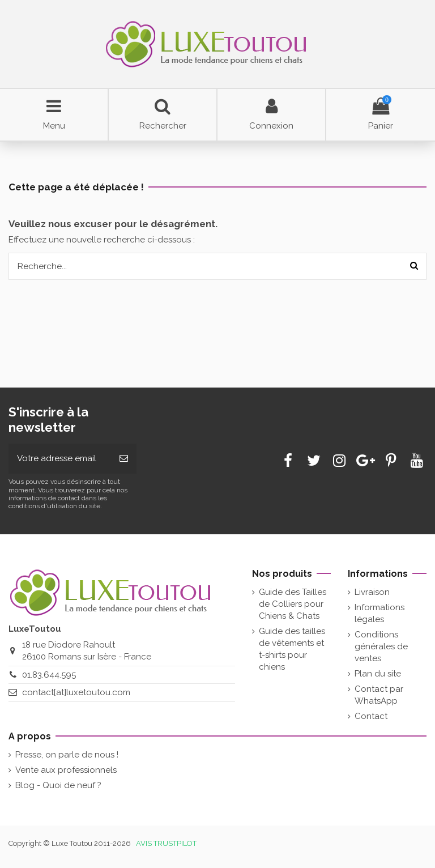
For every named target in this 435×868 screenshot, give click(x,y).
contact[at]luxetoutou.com (76, 692)
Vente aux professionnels (66, 770)
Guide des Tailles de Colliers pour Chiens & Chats (293, 604)
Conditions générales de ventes (381, 646)
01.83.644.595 (49, 675)
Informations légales (379, 613)
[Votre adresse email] (60, 459)
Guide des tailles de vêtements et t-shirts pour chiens (292, 649)
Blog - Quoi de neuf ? (58, 785)
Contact (371, 716)
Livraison (372, 592)
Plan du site (378, 674)
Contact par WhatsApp (379, 695)
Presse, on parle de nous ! (67, 755)
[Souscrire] (124, 459)
